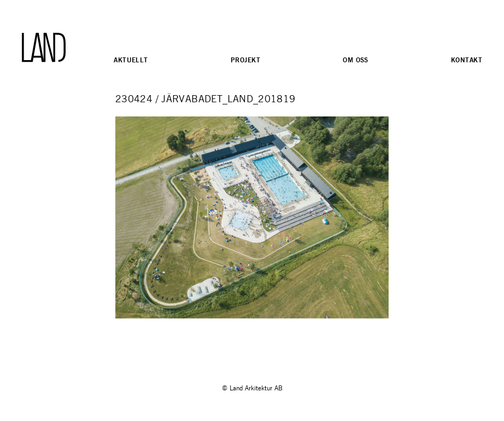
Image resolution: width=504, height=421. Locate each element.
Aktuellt (131, 60)
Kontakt (467, 60)
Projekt (245, 60)
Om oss (356, 60)
